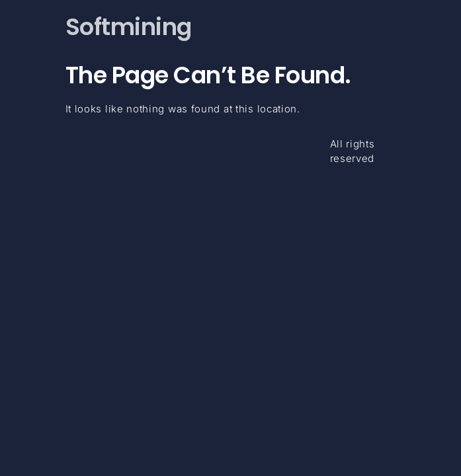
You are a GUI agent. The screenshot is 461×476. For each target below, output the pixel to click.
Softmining (129, 27)
